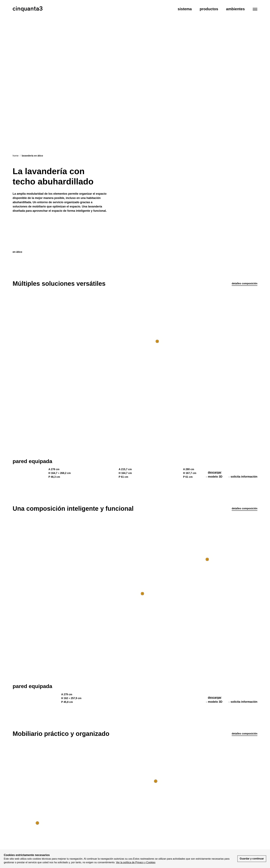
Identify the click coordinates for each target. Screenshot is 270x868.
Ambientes (235, 9)
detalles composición (245, 283)
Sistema (185, 9)
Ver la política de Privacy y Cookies (136, 862)
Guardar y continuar (252, 859)
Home (16, 156)
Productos (209, 9)
